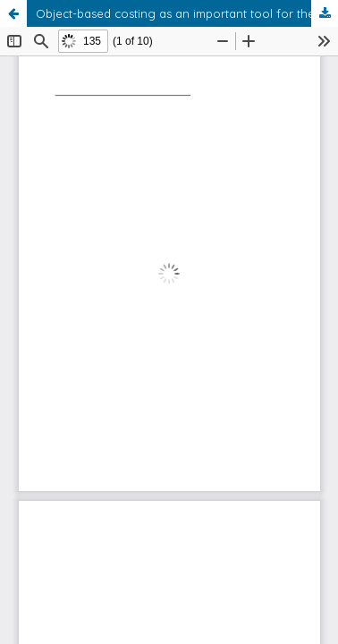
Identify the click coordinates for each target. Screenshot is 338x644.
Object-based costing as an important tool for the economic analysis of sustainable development (187, 13)
